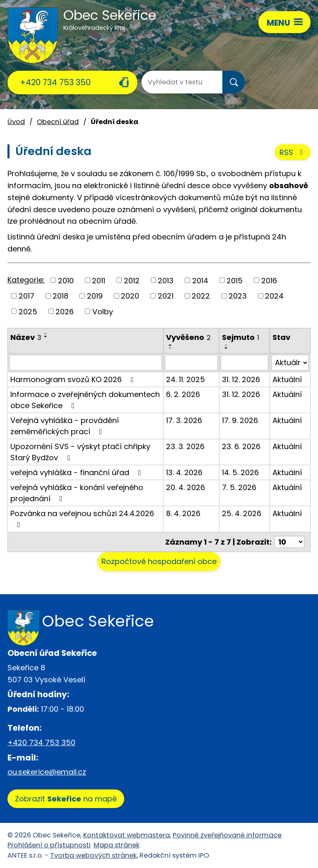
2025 (28, 311)
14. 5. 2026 (240, 472)
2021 (166, 296)
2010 (66, 280)
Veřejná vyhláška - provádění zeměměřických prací (65, 426)
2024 (274, 296)
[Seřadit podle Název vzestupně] (46, 333)
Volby (103, 311)
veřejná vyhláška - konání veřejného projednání (77, 493)
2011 (99, 280)
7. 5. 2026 (239, 487)
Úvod (16, 122)
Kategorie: (26, 280)
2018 (60, 296)
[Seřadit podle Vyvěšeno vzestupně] (171, 345)
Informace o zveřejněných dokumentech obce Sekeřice (85, 400)
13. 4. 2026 (184, 472)
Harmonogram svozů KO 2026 (74, 379)
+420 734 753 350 (55, 82)
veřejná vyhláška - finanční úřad (77, 472)
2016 (269, 280)
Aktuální (287, 379)
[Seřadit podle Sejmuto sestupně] (226, 348)
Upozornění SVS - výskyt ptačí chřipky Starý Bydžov (80, 452)
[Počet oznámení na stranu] (289, 542)
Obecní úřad (58, 122)
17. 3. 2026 (184, 420)
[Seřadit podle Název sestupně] (46, 337)
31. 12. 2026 (241, 379)
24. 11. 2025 (185, 379)
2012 (132, 280)
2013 (166, 280)
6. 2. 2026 (183, 394)
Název (26, 337)
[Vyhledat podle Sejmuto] (245, 363)
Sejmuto (241, 337)
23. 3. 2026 (185, 446)
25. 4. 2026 (242, 513)
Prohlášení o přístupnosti (49, 845)
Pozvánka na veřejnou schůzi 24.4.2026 (82, 518)
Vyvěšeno (188, 337)
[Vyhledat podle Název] (86, 363)
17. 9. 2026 (240, 420)
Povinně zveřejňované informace (227, 835)
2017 (26, 296)
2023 (238, 296)
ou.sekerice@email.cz (47, 772)
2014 (200, 280)
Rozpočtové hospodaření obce (159, 561)
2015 (235, 280)
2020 (130, 296)
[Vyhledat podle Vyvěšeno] (191, 363)
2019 (95, 296)
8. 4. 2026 (183, 513)
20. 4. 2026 (185, 487)
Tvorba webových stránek (93, 855)
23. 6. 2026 (241, 446)
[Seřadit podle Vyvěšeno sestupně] (171, 348)
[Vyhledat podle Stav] (290, 363)
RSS (293, 152)
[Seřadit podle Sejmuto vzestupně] (226, 345)
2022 (201, 296)
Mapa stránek (117, 845)
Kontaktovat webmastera (126, 835)
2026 (65, 311)
